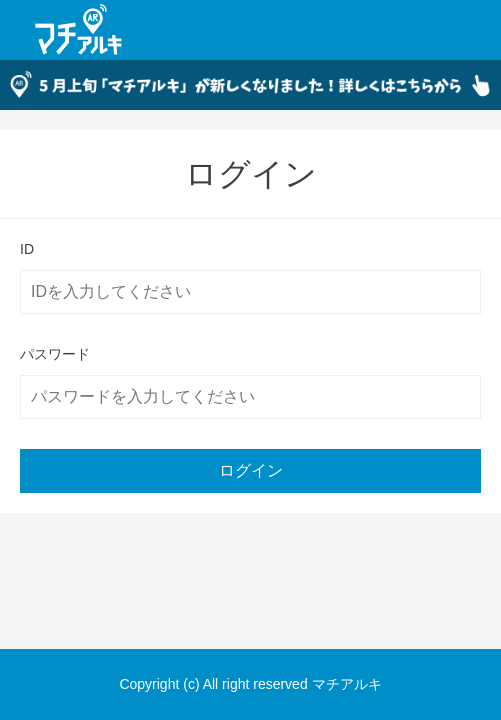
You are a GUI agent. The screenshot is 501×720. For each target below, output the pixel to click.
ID (27, 249)
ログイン (251, 470)
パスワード (55, 354)
